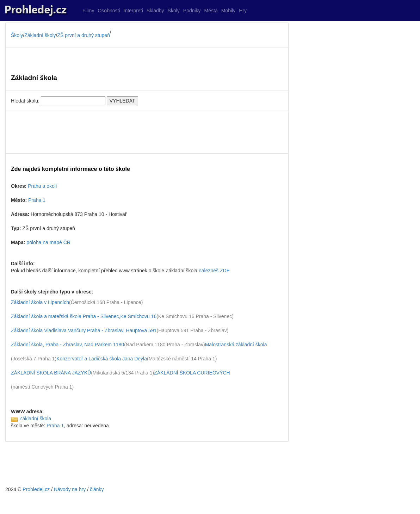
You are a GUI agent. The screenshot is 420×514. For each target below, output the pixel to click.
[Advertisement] (147, 132)
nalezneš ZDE (214, 271)
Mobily (228, 11)
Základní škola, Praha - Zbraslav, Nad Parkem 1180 (67, 345)
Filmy (88, 11)
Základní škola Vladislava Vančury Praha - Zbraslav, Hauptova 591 (84, 330)
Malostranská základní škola (236, 345)
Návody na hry (70, 489)
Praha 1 (37, 200)
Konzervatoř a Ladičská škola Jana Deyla (102, 359)
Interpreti (133, 11)
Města (211, 11)
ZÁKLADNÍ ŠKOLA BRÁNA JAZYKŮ (51, 373)
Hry (243, 11)
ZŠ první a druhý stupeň (84, 35)
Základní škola (35, 419)
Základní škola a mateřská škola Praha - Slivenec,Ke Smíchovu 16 (84, 316)
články (97, 489)
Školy (174, 11)
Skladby (155, 11)
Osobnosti (109, 11)
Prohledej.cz (36, 489)
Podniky (192, 11)
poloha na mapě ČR (48, 242)
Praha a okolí (42, 186)
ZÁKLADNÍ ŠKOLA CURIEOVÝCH (192, 373)
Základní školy (40, 35)
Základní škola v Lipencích (40, 302)
